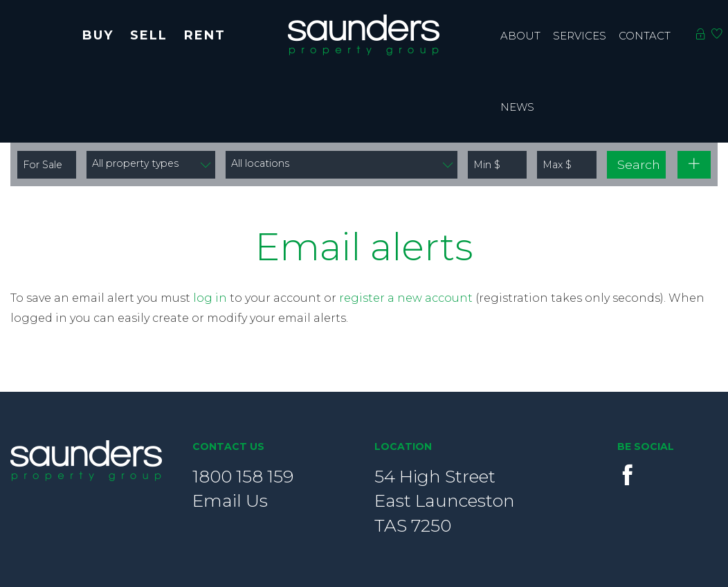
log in (210, 298)
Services (580, 36)
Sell (149, 35)
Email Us (230, 500)
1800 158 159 (243, 476)
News (517, 107)
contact (645, 36)
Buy (98, 35)
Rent (205, 35)
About (520, 36)
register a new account (406, 298)
